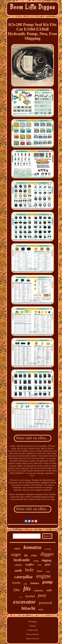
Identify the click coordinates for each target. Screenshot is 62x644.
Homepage (33, 622)
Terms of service (33, 639)
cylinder (18, 565)
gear (48, 564)
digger (47, 554)
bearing (48, 549)
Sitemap (32, 626)
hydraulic (22, 560)
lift (26, 555)
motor (41, 610)
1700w (34, 556)
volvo (17, 549)
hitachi (28, 608)
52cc (17, 590)
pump (47, 582)
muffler (30, 565)
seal (49, 590)
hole (29, 570)
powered (45, 603)
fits (27, 589)
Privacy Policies (33, 634)
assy (40, 565)
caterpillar (23, 577)
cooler (48, 571)
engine (43, 576)
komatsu (32, 547)
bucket (30, 596)
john (25, 584)
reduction (39, 591)
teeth (21, 597)
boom (16, 583)
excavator (24, 602)
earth (18, 570)
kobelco (35, 583)
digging (47, 560)
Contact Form (32, 630)
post (42, 595)
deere (40, 571)
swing (36, 561)
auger (16, 554)
